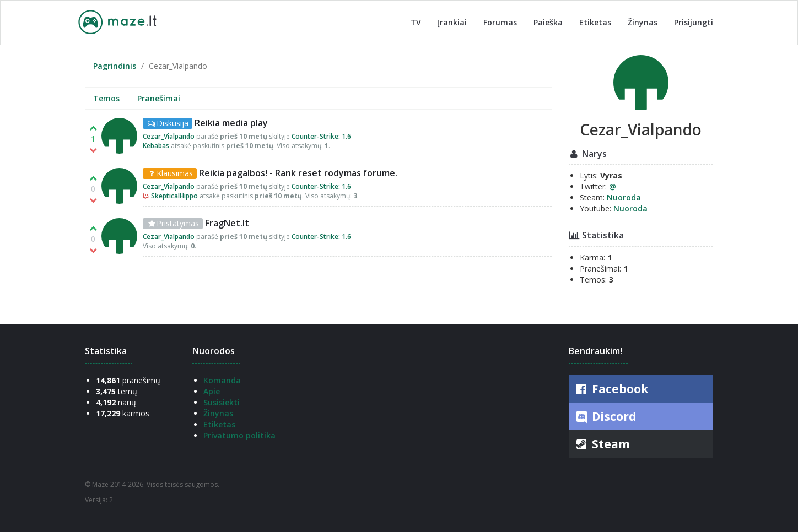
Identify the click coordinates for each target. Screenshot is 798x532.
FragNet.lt (227, 223)
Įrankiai (452, 22)
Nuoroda (624, 197)
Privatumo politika (239, 435)
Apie (212, 391)
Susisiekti (222, 402)
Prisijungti (694, 22)
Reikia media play (231, 123)
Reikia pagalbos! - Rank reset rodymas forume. (298, 173)
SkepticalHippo (174, 196)
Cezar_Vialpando (169, 136)
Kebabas (156, 146)
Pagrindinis (115, 66)
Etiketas (595, 22)
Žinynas (643, 22)
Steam (602, 444)
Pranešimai (159, 98)
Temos (106, 98)
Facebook (611, 389)
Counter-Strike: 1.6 (321, 136)
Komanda (222, 380)
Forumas (500, 22)
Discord (605, 417)
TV (416, 22)
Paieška (548, 22)
